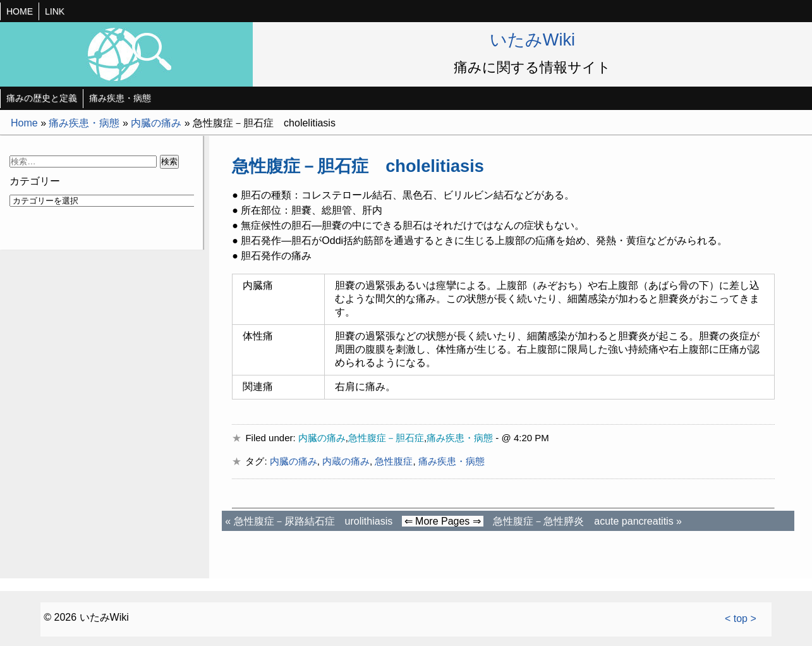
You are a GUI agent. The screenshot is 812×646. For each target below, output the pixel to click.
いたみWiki (532, 40)
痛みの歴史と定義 (42, 98)
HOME (20, 11)
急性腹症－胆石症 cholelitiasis (358, 166)
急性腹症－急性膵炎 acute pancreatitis (583, 521)
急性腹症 (394, 461)
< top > (741, 619)
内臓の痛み (156, 123)
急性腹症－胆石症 (386, 438)
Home (24, 123)
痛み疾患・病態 (120, 98)
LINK (55, 11)
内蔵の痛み (346, 461)
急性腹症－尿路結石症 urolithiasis (313, 521)
